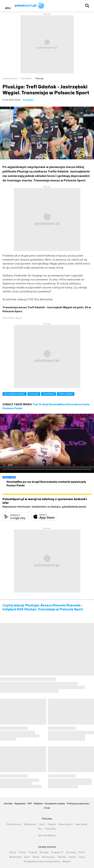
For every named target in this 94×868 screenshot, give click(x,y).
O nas (47, 808)
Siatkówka (26, 78)
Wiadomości (30, 824)
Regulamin (20, 804)
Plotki (82, 852)
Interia (13, 852)
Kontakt (8, 804)
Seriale (72, 857)
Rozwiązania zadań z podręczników (42, 862)
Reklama (38, 804)
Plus (40, 829)
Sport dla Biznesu (47, 836)
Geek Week (81, 824)
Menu (8, 8)
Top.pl (82, 857)
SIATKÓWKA (48, 394)
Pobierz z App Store (57, 515)
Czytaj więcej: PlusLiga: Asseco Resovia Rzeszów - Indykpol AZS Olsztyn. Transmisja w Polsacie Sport (43, 607)
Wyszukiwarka (87, 6)
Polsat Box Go (14, 824)
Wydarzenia (15, 857)
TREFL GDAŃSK (66, 394)
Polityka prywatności (78, 804)
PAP (30, 804)
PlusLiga (40, 78)
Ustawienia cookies (55, 804)
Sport (42, 824)
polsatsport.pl (10, 78)
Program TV (57, 852)
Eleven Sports (66, 824)
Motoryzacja (48, 857)
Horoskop (71, 852)
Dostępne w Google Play (28, 515)
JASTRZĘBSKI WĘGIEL (15, 394)
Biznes (36, 857)
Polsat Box (50, 829)
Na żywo (44, 852)
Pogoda (52, 824)
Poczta (23, 852)
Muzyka (67, 862)
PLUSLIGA (34, 394)
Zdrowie (62, 857)
